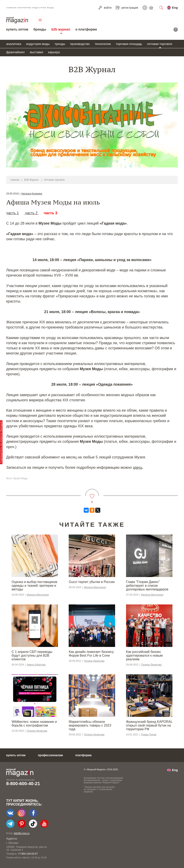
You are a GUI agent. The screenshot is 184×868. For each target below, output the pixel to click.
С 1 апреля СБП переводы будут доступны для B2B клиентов (32, 655)
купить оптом (17, 29)
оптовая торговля (160, 44)
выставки (37, 52)
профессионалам (50, 755)
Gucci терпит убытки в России (92, 582)
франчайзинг (16, 52)
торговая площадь (129, 44)
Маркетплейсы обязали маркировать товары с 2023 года (90, 725)
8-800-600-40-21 (23, 784)
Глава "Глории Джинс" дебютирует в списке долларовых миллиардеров (147, 586)
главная (15, 180)
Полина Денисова (94, 661)
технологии (103, 44)
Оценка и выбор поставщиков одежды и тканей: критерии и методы (34, 586)
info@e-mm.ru (22, 833)
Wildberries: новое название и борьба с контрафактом (34, 724)
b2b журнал (61, 29)
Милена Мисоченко (38, 595)
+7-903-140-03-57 (28, 854)
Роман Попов (149, 735)
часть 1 (12, 213)
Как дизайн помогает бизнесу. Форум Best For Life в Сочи (91, 654)
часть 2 (31, 213)
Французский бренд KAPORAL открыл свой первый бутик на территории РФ (149, 725)
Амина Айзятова (36, 665)
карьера (54, 52)
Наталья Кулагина (32, 194)
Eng (175, 8)
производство (80, 44)
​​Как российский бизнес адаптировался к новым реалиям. (144, 655)
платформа (83, 755)
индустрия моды (38, 44)
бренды (40, 29)
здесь (138, 468)
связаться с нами (40, 20)
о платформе (86, 29)
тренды (60, 44)
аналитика (14, 44)
